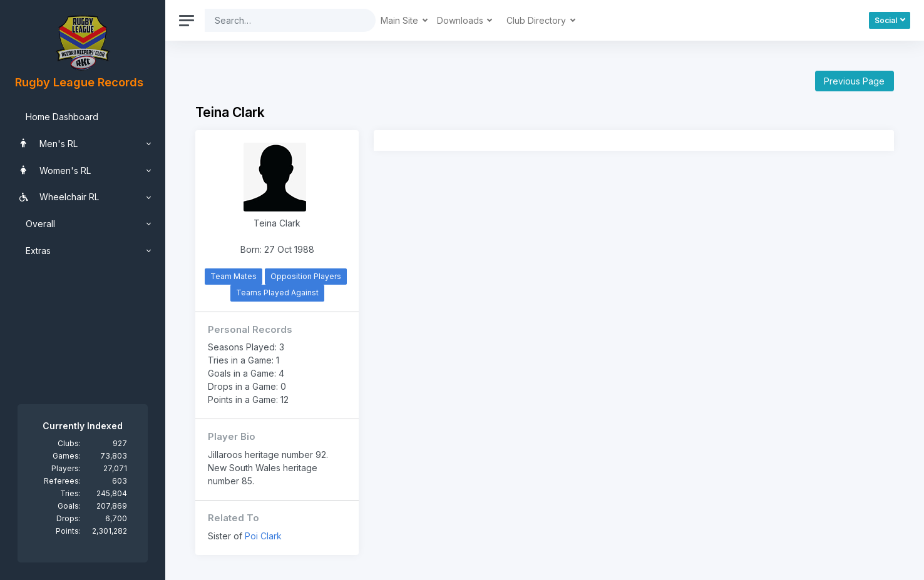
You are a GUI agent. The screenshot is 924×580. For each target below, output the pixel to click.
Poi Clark (263, 536)
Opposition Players (306, 276)
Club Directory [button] (537, 20)
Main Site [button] (401, 20)
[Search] (280, 20)
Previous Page (854, 81)
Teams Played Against (277, 293)
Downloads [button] (461, 20)
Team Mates (234, 276)
